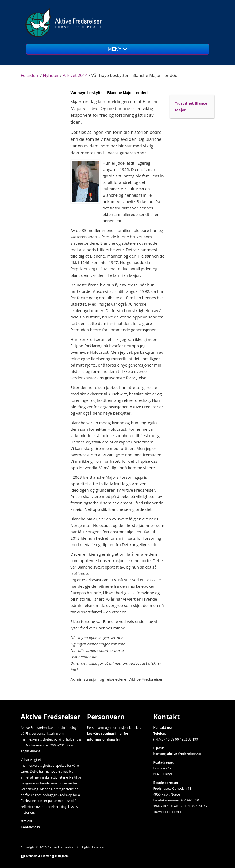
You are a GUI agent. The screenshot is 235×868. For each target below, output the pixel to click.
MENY (118, 49)
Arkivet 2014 (75, 75)
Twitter (44, 856)
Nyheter (52, 75)
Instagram (60, 856)
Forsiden (30, 75)
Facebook (29, 856)
